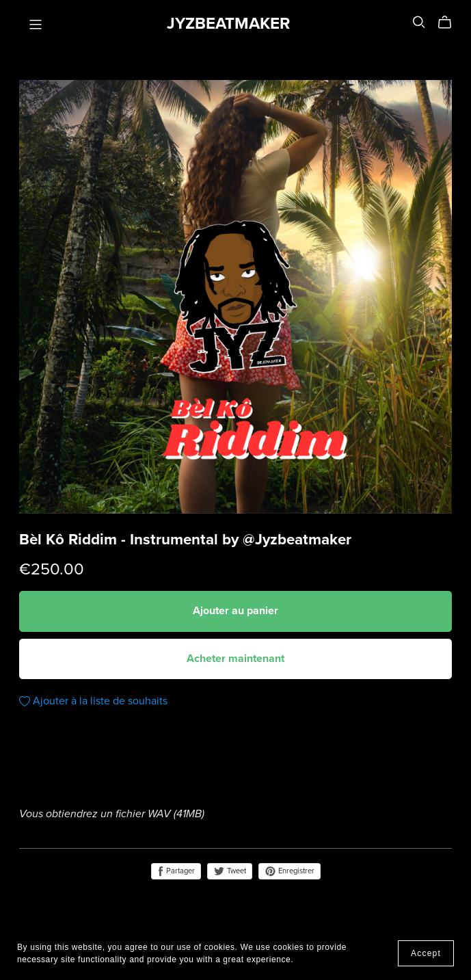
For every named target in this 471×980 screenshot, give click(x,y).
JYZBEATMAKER (228, 24)
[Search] (419, 22)
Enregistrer (290, 871)
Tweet (230, 871)
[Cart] (450, 23)
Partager (176, 871)
